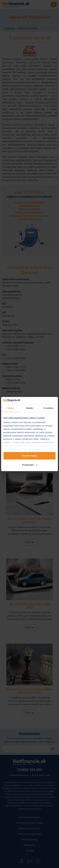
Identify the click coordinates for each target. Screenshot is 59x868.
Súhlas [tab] (11, 408)
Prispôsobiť (30, 465)
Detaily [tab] (29, 408)
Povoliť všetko (29, 456)
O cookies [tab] (48, 408)
